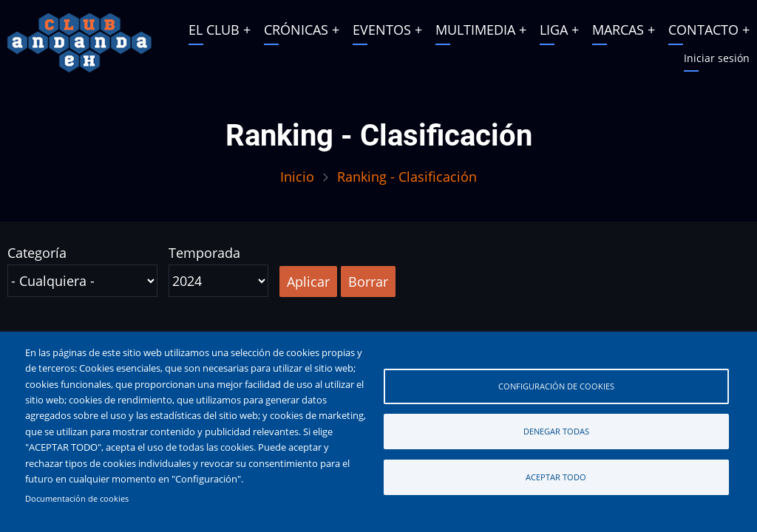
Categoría (37, 253)
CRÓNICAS (296, 30)
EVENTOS (382, 30)
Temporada (204, 253)
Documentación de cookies (77, 499)
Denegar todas (556, 431)
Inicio (297, 177)
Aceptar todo (556, 477)
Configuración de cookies (556, 386)
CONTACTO (703, 30)
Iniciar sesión (717, 58)
